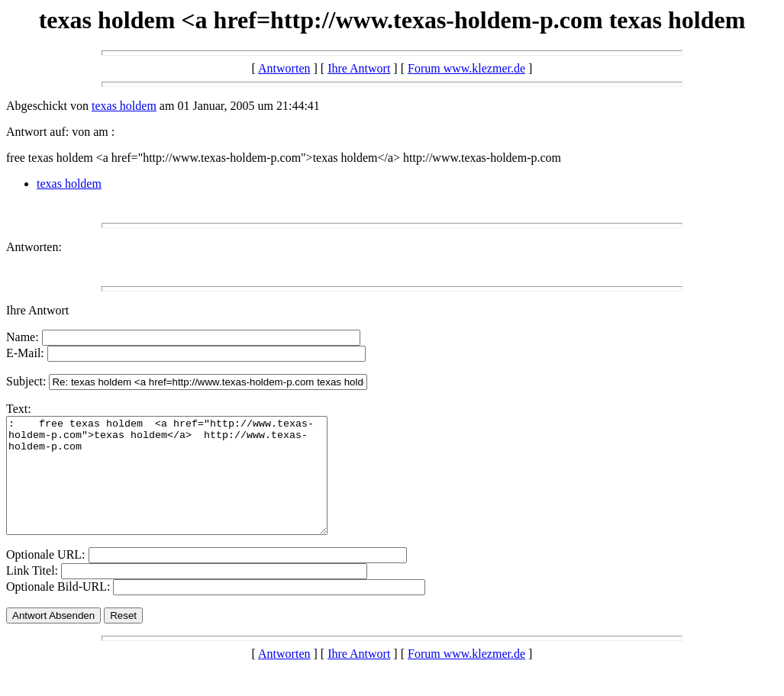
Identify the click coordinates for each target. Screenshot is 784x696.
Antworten (284, 68)
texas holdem (124, 106)
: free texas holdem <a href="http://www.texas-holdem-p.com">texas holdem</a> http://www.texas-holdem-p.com (186, 487)
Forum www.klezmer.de (466, 68)
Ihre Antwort (359, 68)
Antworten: (34, 247)
